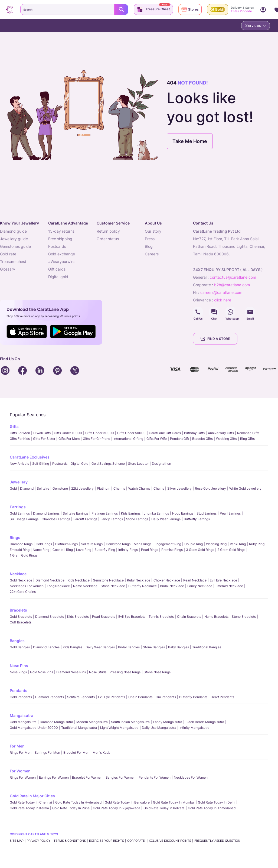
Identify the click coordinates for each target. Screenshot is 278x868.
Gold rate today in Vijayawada (117, 808)
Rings (15, 537)
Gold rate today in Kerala (29, 808)
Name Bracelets (216, 617)
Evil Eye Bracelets (132, 617)
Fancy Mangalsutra (168, 722)
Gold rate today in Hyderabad (78, 802)
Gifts (14, 426)
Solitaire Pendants (81, 697)
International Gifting (128, 439)
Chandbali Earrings (56, 519)
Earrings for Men (47, 752)
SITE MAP (17, 841)
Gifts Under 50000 (131, 433)
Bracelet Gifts (202, 439)
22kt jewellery (82, 488)
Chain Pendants (140, 697)
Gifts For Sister (44, 439)
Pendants (19, 690)
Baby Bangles (179, 647)
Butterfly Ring (105, 550)
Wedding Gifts (226, 439)
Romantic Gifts (248, 433)
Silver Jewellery (179, 488)
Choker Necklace (167, 580)
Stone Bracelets (244, 617)
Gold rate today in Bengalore (127, 802)
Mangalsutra (22, 715)
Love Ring (84, 550)
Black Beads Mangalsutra (205, 722)
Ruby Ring (257, 544)
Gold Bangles (20, 647)
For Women (20, 771)
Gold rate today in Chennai (31, 802)
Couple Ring (194, 544)
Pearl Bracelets (104, 617)
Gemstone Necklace (108, 580)
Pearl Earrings (230, 513)
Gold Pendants (21, 697)
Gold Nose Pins (42, 672)
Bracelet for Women (87, 777)
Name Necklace (85, 586)
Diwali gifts (42, 433)
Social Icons (198, 312)
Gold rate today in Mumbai (174, 802)
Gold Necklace (21, 580)
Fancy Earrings (112, 519)
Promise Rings (172, 550)
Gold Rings (44, 544)
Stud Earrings (207, 513)
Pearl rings (150, 550)
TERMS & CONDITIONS (70, 841)
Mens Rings (143, 544)
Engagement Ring (168, 544)
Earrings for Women (54, 777)
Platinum (104, 488)
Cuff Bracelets (21, 622)
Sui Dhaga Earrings (24, 519)
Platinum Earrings (105, 513)
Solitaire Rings (92, 544)
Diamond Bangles (46, 647)
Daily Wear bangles (100, 647)
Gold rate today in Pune (71, 808)
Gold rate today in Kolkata (164, 808)
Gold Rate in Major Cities (32, 796)
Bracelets (18, 610)
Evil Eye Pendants (112, 697)
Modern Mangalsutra (92, 722)
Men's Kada (102, 752)
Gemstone (60, 488)
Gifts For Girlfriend (97, 439)
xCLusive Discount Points (170, 841)
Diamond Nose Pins (71, 672)
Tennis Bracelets (161, 617)
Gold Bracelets (21, 617)
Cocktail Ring (63, 550)
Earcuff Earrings (85, 519)
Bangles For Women (120, 777)
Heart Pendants (222, 697)
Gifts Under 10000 (68, 433)
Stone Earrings (137, 519)
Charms (119, 488)
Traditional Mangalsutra (79, 728)
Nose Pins (19, 666)
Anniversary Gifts (221, 433)
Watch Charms (139, 488)
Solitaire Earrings (76, 513)
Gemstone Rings (118, 544)
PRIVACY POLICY (39, 841)
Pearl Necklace (195, 580)
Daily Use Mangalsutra (159, 728)
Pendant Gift (179, 439)
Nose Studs (98, 672)
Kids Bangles (73, 647)
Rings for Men (21, 752)
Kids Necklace (79, 580)
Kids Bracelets (78, 617)
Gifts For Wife (157, 439)
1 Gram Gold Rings (24, 555)
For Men (17, 746)
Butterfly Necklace (143, 586)
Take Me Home (190, 141)
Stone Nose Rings (157, 672)
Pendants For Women (155, 777)
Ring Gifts (247, 439)
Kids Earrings (131, 513)
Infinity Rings (128, 550)
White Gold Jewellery (245, 488)
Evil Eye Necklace (223, 580)
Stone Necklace (113, 586)
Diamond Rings (21, 544)
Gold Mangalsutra (23, 722)
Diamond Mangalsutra (56, 722)
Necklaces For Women (27, 586)
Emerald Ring (20, 550)
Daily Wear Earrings (166, 519)
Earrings (18, 507)
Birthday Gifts (194, 433)
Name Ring (41, 550)
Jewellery (19, 482)
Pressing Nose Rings (125, 672)
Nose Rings (18, 672)
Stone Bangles (154, 647)
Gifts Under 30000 (100, 433)
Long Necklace (58, 586)
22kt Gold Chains (23, 592)
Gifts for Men (20, 433)
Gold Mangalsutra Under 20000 (34, 728)
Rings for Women (23, 777)
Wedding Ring (216, 544)
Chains (159, 488)
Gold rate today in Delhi (217, 802)
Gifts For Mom (69, 439)
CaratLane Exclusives (30, 457)
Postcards (60, 464)
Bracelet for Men (76, 752)
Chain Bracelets (189, 617)
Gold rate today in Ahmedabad (212, 808)
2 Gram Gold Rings (231, 550)
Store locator (138, 464)
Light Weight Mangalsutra (119, 728)
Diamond (27, 488)
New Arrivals (19, 464)
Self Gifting (41, 464)
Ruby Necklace (139, 580)
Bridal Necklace (172, 586)
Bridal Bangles (129, 647)
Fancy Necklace (200, 586)
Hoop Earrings (183, 513)
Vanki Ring (238, 544)
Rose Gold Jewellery (210, 488)
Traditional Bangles (207, 647)
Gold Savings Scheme (108, 464)
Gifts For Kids (20, 439)
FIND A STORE (215, 339)
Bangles (17, 641)
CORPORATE (136, 841)
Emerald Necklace (229, 586)
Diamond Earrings (46, 513)
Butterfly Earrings (197, 519)
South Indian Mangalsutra (130, 722)
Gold (13, 488)
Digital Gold (79, 464)
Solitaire (43, 488)
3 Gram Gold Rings (200, 550)
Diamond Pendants (50, 697)
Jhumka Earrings (156, 513)
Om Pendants (166, 697)
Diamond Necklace (50, 580)
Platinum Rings (66, 544)
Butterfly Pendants (193, 697)
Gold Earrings (20, 513)
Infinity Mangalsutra (194, 728)
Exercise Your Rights (107, 841)
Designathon (161, 464)
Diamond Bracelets (50, 617)
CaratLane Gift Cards (165, 433)
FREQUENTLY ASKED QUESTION (217, 841)
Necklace (18, 574)
